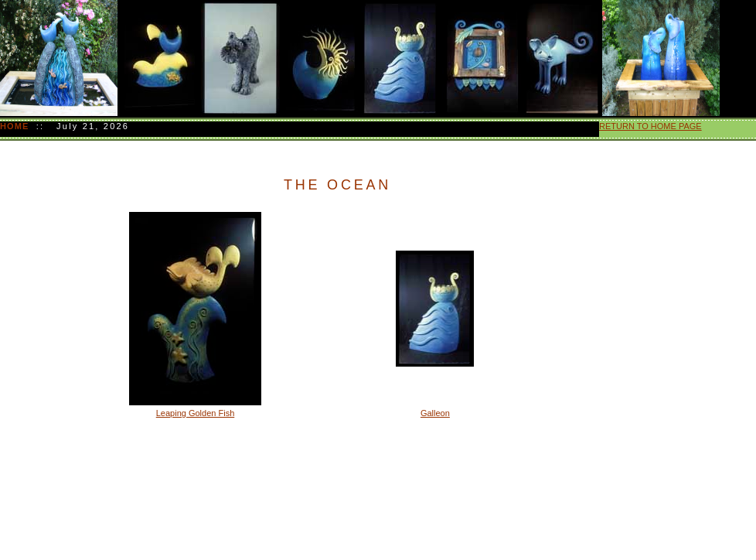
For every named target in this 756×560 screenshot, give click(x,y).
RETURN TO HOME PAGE (650, 126)
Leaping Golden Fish (196, 413)
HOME (16, 126)
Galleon (435, 413)
